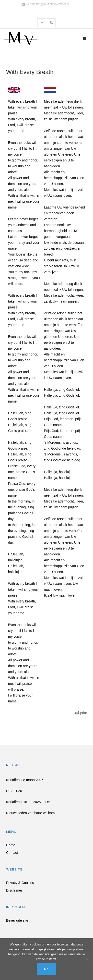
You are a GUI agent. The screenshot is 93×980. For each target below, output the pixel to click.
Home (11, 845)
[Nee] (87, 959)
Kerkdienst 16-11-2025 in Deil (29, 802)
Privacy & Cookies (20, 883)
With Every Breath (30, 72)
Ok (46, 969)
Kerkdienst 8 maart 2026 (25, 780)
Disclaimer (14, 890)
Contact (12, 853)
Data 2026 (14, 791)
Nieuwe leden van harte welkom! (31, 813)
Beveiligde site (17, 921)
